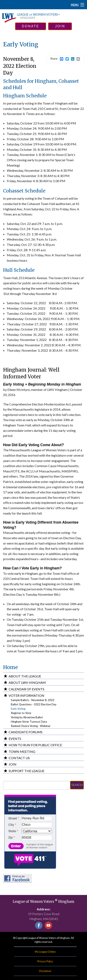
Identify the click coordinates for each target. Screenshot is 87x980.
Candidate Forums (26, 732)
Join (13, 764)
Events (15, 739)
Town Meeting (22, 751)
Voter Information (26, 695)
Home (10, 667)
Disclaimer (45, 971)
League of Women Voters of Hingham (49, 938)
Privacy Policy (45, 961)
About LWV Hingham (27, 682)
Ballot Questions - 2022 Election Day (34, 704)
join (60, 26)
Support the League (26, 771)
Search (77, 785)
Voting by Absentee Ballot (27, 717)
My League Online (45, 952)
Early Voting (18, 709)
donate (31, 26)
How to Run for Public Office (35, 745)
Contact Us (19, 758)
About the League (25, 676)
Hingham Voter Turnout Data (29, 722)
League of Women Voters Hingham (43, 902)
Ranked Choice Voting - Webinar (31, 726)
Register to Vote (21, 713)
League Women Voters (38, 16)
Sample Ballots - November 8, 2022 (33, 700)
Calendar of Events (26, 689)
